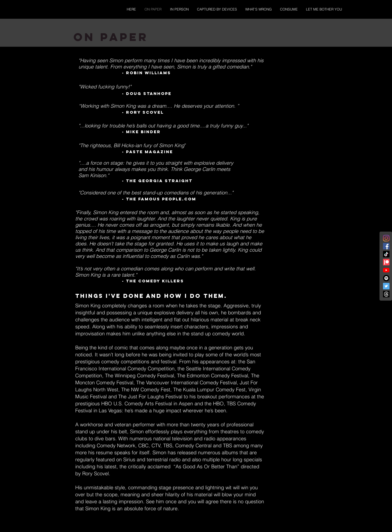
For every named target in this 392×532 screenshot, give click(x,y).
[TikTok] (386, 254)
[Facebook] (386, 246)
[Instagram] (386, 238)
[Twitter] (386, 286)
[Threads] (386, 294)
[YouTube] (386, 270)
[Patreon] (386, 262)
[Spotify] (386, 278)
